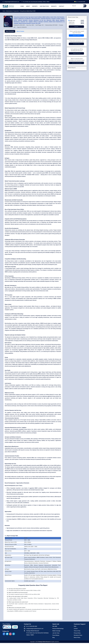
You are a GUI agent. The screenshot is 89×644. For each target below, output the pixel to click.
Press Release (56, 635)
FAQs (75, 626)
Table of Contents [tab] (20, 31)
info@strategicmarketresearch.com (35, 629)
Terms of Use (77, 631)
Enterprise (72, 24)
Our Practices (44, 6)
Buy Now (76, 27)
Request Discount (77, 53)
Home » (4, 11)
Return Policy (77, 637)
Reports (35, 6)
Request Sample (77, 35)
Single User (72, 20)
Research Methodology (58, 629)
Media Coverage (56, 631)
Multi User (72, 22)
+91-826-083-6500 (33, 626)
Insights (54, 6)
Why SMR (55, 626)
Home (22, 6)
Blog (54, 637)
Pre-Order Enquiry (77, 44)
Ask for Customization (77, 63)
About (28, 6)
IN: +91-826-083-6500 (80, 2)
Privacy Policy (77, 633)
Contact (62, 6)
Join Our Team (56, 633)
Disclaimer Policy (78, 635)
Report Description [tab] (10, 31)
